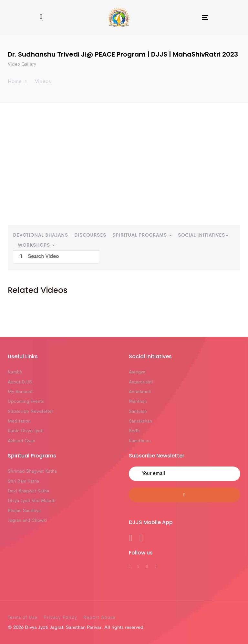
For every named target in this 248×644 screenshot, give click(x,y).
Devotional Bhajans (41, 235)
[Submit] (185, 495)
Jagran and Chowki (27, 521)
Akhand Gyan (21, 441)
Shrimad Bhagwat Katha (32, 471)
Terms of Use (23, 617)
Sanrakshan (140, 421)
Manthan (138, 402)
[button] (41, 17)
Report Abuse (99, 617)
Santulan (138, 412)
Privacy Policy (60, 617)
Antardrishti (141, 382)
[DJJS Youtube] (147, 567)
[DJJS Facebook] (130, 567)
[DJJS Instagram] (156, 567)
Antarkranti (140, 392)
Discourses (90, 235)
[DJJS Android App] (131, 540)
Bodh (134, 431)
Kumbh (15, 372)
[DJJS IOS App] (141, 540)
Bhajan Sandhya (24, 511)
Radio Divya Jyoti (26, 431)
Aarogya (137, 372)
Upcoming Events (26, 402)
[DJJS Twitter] (138, 567)
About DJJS (20, 382)
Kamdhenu (140, 441)
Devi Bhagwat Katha (28, 491)
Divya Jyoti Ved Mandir (32, 501)
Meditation (19, 421)
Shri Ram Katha (23, 481)
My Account (20, 392)
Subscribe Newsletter (31, 412)
